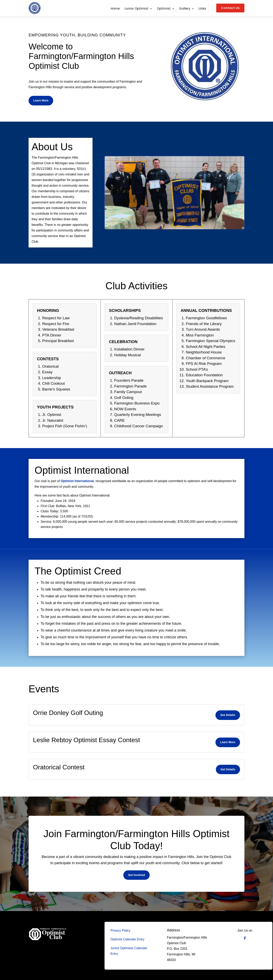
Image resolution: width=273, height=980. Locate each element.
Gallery (185, 9)
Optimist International (77, 481)
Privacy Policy (121, 930)
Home (115, 9)
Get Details (228, 769)
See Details (228, 715)
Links (202, 9)
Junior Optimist (136, 9)
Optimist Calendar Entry (128, 939)
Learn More (41, 100)
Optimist (164, 9)
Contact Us (230, 8)
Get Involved (136, 875)
